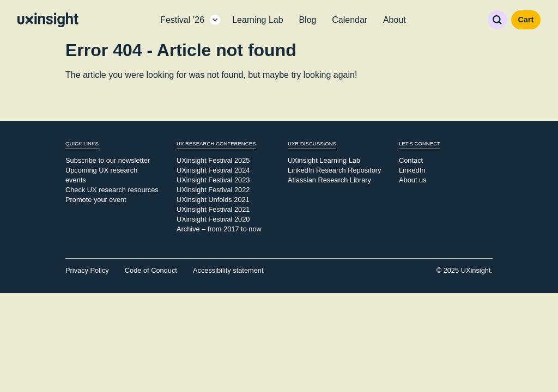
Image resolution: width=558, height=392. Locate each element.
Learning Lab (257, 20)
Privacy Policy (87, 270)
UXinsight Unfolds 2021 (213, 200)
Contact (411, 160)
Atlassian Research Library (329, 180)
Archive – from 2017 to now (219, 229)
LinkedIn (412, 170)
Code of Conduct (151, 270)
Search (497, 20)
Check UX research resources (112, 190)
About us (413, 180)
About (395, 20)
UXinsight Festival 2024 (213, 170)
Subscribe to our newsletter (108, 160)
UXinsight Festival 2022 (213, 190)
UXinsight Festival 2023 (213, 180)
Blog (307, 20)
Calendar (350, 20)
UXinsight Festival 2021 (213, 209)
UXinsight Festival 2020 (213, 219)
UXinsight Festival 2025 (213, 160)
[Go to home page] (48, 20)
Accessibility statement (228, 270)
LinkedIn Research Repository (334, 170)
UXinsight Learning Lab (324, 160)
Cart (526, 20)
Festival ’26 (182, 20)
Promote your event (96, 200)
